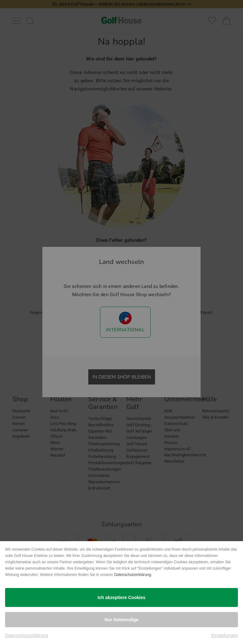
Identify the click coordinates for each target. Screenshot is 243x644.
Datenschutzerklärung (133, 575)
